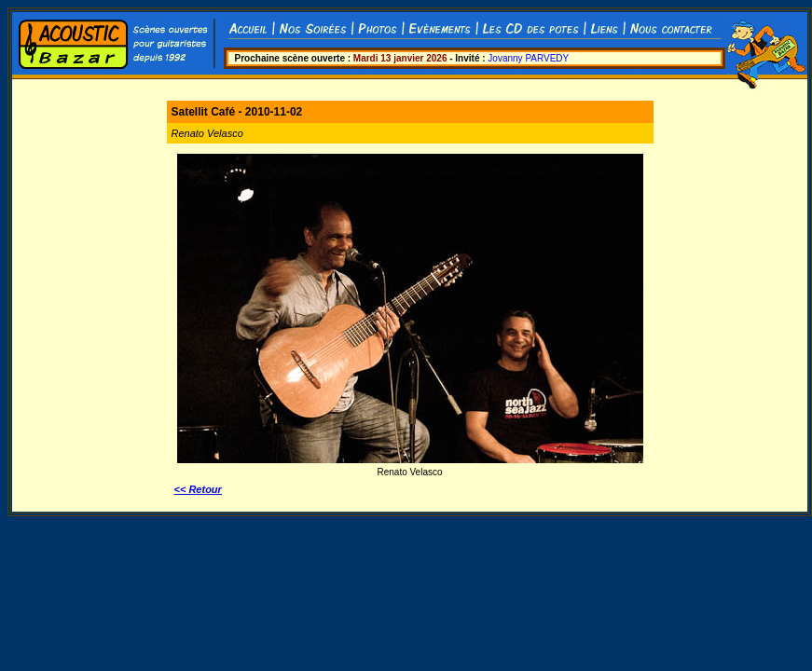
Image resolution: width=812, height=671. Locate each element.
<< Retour (198, 489)
